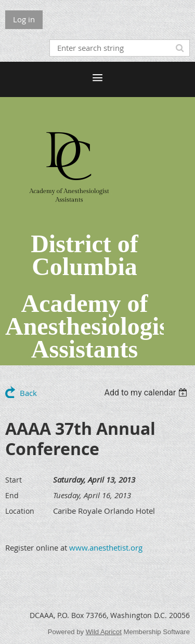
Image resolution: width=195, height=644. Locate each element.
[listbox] (147, 393)
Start (14, 480)
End (12, 495)
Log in (24, 19)
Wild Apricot (104, 632)
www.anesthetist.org (106, 547)
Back (28, 393)
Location (20, 511)
